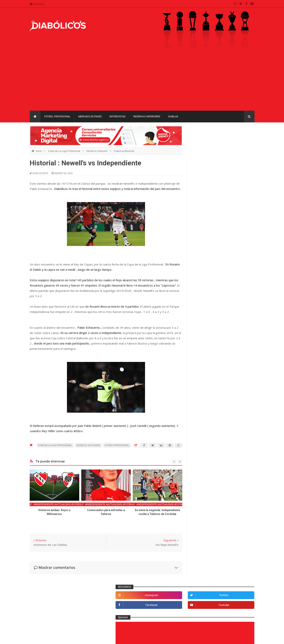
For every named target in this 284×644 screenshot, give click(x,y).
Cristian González (56, 638)
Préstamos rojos (205, 476)
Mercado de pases (90, 116)
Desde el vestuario (97, 151)
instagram (209, 139)
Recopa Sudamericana (206, 541)
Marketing (201, 457)
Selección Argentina (207, 502)
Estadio (200, 425)
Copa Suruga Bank (232, 527)
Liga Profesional (240, 534)
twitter (242, 139)
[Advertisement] (142, 81)
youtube (242, 149)
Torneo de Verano (234, 541)
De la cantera (203, 393)
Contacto (37, 4)
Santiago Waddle (80, 638)
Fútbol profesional (57, 116)
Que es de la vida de (207, 482)
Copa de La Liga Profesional (64, 151)
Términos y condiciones (124, 619)
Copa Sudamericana (205, 527)
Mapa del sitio (118, 604)
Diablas (173, 116)
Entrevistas (118, 116)
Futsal (199, 431)
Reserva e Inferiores (147, 116)
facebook (209, 149)
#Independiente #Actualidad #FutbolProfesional (66, 504)
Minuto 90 (201, 470)
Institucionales (204, 450)
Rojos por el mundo (207, 495)
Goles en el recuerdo (208, 444)
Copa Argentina (202, 521)
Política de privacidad (123, 611)
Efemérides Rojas (206, 412)
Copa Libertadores (226, 521)
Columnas (201, 387)
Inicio (39, 151)
